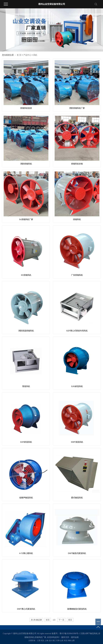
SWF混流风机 (77, 442)
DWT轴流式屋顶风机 (77, 553)
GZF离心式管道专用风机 (77, 331)
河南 (69, 641)
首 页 (19, 55)
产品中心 (27, 55)
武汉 (43, 641)
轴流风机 (94, 633)
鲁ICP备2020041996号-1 (70, 633)
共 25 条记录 (36, 620)
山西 (73, 641)
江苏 (39, 641)
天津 (58, 641)
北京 (50, 641)
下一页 (61, 620)
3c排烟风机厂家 (26, 219)
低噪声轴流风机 (26, 498)
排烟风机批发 (26, 108)
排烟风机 (77, 219)
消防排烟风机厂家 (77, 108)
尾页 (70, 620)
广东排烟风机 (77, 275)
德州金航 (75, 637)
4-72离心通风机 (26, 553)
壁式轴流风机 (77, 498)
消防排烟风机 (26, 164)
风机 (35, 55)
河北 (65, 641)
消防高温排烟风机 (26, 331)
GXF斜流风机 (26, 442)
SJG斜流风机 (77, 386)
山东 (62, 641)
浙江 (54, 641)
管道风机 (26, 386)
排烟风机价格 (77, 164)
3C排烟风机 (26, 275)
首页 (48, 620)
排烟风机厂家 (40, 637)
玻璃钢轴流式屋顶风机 (77, 609)
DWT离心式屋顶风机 (26, 609)
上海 (46, 641)
